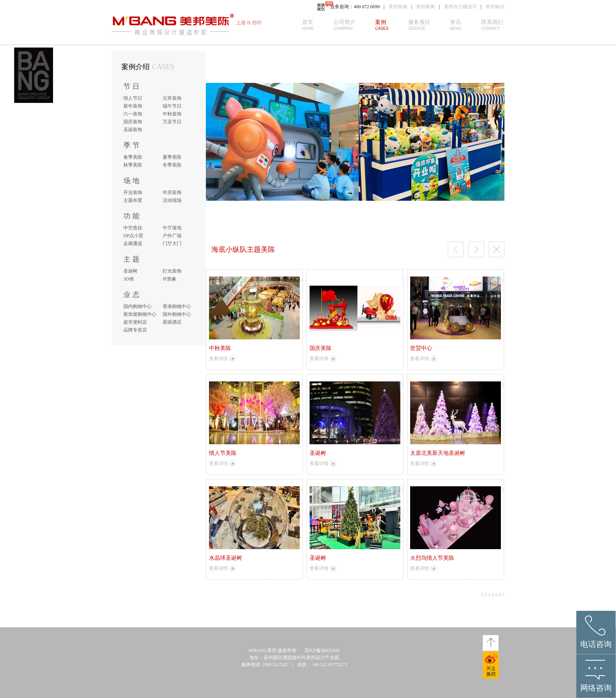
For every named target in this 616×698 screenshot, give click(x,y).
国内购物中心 (137, 306)
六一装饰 (133, 114)
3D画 (129, 279)
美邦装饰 (425, 7)
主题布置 (133, 200)
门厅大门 (172, 244)
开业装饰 (133, 192)
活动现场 (172, 200)
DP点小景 (133, 236)
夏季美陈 (172, 157)
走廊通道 (133, 244)
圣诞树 (130, 271)
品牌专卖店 (135, 330)
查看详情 (218, 359)
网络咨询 (596, 688)
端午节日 (172, 106)
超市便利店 (135, 322)
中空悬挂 (133, 228)
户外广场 (172, 236)
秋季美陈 (133, 165)
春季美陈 (133, 157)
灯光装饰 (172, 271)
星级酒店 (172, 322)
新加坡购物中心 (140, 314)
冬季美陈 (172, 165)
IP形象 (170, 279)
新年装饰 (133, 106)
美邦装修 (398, 7)
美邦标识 (495, 7)
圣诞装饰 (133, 130)
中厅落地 (172, 228)
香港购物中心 (177, 306)
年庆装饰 (172, 192)
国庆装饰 (133, 122)
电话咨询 (596, 644)
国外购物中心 (177, 314)
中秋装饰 (172, 114)
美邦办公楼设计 (460, 7)
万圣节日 (172, 122)
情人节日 (133, 98)
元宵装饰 (172, 98)
